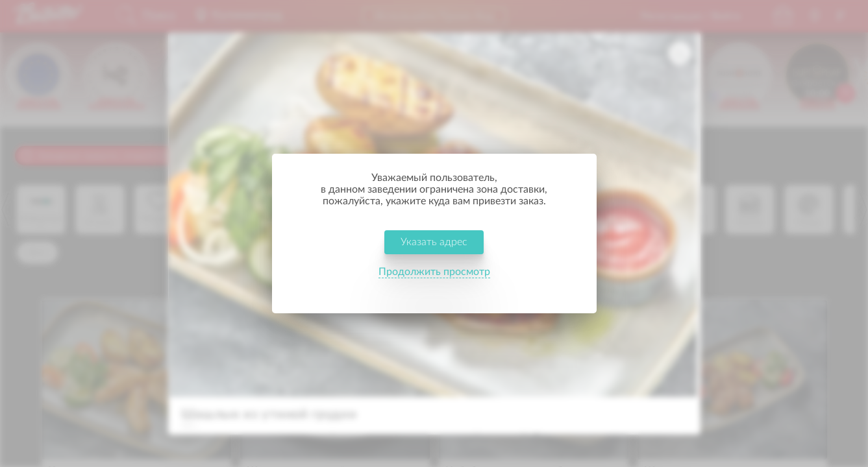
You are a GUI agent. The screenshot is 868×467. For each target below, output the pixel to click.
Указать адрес (434, 252)
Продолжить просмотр (434, 281)
